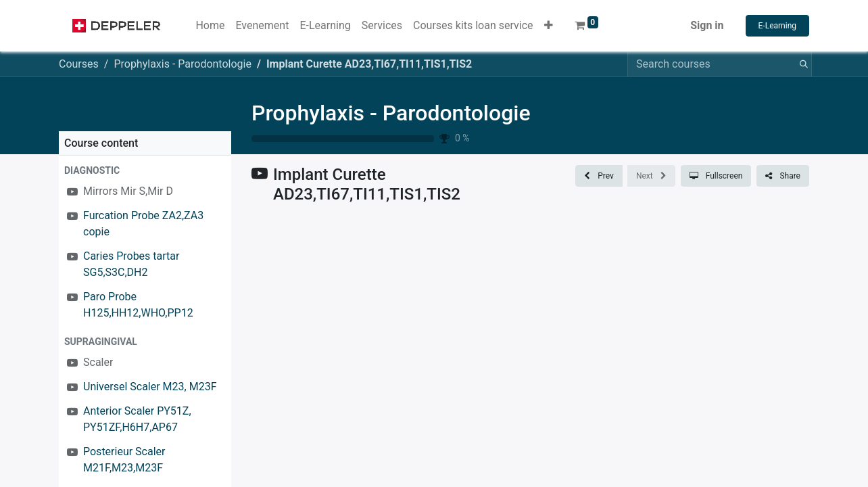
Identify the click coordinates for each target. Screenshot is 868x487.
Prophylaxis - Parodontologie (391, 113)
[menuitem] (210, 26)
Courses (79, 64)
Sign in (707, 25)
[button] (549, 26)
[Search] (801, 64)
